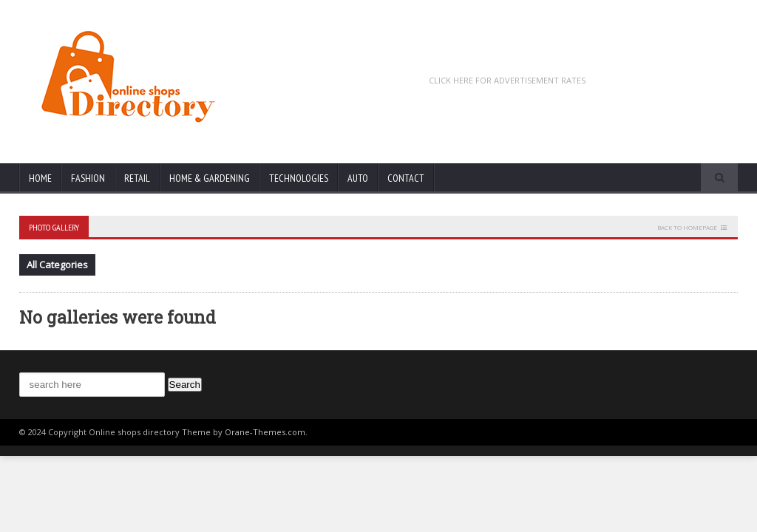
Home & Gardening (210, 178)
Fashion (88, 178)
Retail (137, 178)
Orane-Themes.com (265, 432)
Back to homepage (687, 227)
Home (40, 178)
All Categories (57, 265)
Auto (358, 178)
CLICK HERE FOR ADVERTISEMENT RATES (507, 80)
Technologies (299, 178)
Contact (406, 178)
